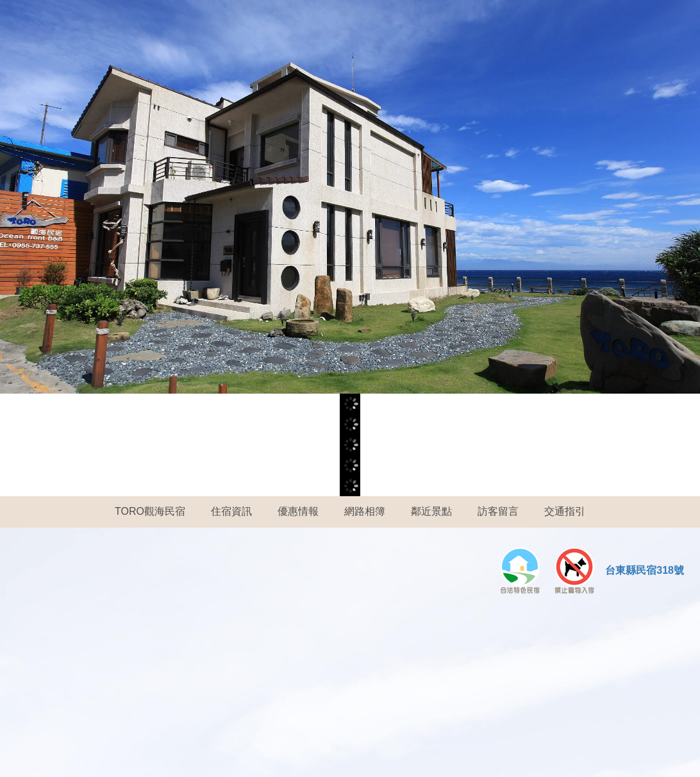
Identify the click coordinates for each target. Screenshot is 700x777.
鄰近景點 (431, 511)
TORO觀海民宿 (150, 511)
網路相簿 (365, 511)
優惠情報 (298, 511)
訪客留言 (498, 511)
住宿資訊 (231, 511)
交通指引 (565, 511)
